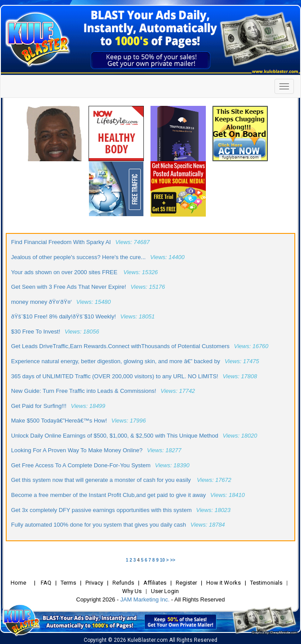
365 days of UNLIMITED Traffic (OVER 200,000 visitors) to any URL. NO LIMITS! (115, 376)
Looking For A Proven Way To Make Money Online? (77, 450)
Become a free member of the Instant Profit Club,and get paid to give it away (108, 495)
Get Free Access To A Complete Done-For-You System (81, 465)
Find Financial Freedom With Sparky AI (61, 242)
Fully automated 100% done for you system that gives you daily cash (98, 525)
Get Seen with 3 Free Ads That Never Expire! (69, 287)
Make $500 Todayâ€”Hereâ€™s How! (59, 421)
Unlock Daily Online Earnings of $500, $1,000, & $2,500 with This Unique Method (115, 436)
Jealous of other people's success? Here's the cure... (78, 257)
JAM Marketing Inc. (145, 599)
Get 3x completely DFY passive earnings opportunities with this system (101, 510)
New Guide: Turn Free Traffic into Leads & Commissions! (84, 391)
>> (173, 560)
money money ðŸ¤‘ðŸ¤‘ (41, 302)
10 (162, 560)
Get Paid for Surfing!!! (39, 406)
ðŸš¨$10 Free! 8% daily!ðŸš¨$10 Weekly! (64, 316)
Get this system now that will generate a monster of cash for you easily (102, 480)
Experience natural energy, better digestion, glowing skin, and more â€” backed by (116, 361)
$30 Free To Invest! (36, 332)
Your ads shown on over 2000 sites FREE (65, 272)
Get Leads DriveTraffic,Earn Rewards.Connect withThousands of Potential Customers (120, 346)
